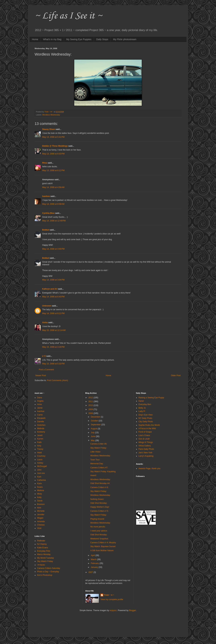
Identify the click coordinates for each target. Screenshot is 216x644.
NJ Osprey (42, 544)
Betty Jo (142, 408)
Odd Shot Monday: (99, 503)
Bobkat (46, 230)
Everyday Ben (145, 404)
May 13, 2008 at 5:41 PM (53, 137)
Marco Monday (44, 554)
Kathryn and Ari (50, 289)
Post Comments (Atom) (57, 380)
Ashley (40, 463)
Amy (39, 446)
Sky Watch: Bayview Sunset (103, 546)
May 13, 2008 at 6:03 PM (53, 154)
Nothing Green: (97, 499)
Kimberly (41, 432)
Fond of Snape (145, 432)
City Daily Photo (146, 422)
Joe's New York (145, 453)
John (39, 470)
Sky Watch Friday (45, 561)
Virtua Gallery (145, 446)
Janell (40, 435)
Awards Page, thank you (150, 468)
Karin (39, 484)
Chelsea (41, 525)
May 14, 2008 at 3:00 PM (53, 249)
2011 (91, 401)
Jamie (40, 408)
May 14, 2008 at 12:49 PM (54, 221)
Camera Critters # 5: (99, 511)
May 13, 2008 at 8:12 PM (53, 170)
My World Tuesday (45, 558)
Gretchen (41, 425)
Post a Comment (46, 370)
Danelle (41, 422)
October (95, 421)
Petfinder (41, 541)
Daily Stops (102, 39)
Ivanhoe (46, 196)
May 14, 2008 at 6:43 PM (53, 297)
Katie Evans (43, 548)
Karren (40, 439)
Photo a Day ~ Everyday (48, 572)
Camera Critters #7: (99, 468)
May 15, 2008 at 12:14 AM (54, 330)
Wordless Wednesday (51, 115)
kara (39, 508)
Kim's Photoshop (45, 575)
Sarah (40, 501)
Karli (39, 477)
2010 (91, 405)
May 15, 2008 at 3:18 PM (53, 347)
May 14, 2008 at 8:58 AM (53, 204)
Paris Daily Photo (146, 449)
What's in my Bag (52, 39)
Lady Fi (142, 411)
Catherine (42, 480)
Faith (39, 442)
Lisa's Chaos (144, 435)
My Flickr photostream (125, 39)
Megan (40, 518)
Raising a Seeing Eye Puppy (151, 398)
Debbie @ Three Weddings (55, 146)
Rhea (45, 163)
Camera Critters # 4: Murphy (103, 543)
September (96, 425)
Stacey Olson (49, 129)
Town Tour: (95, 460)
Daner (141, 401)
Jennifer (41, 515)
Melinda (41, 428)
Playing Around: (97, 519)
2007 (91, 572)
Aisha (45, 323)
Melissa (41, 490)
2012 (91, 398)
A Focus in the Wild (147, 428)
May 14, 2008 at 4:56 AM (53, 187)
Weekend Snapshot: (99, 539)
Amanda (41, 521)
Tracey (40, 449)
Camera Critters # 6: (99, 487)
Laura (40, 460)
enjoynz (113, 610)
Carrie (40, 415)
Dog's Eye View (146, 415)
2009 (91, 409)
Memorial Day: (97, 464)
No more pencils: (98, 527)
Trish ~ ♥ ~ (109, 595)
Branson (41, 504)
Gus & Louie (144, 439)
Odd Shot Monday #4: (100, 483)
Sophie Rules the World (149, 425)
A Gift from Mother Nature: (102, 551)
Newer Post (41, 375)
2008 (91, 413)
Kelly (39, 497)
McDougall (42, 466)
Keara (40, 487)
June (93, 436)
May (93, 440)
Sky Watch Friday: (98, 448)
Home (35, 39)
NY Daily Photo (145, 418)
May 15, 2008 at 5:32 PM (53, 364)
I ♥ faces (41, 565)
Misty (39, 494)
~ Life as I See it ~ (68, 16)
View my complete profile (112, 599)
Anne (39, 404)
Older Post (176, 375)
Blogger (133, 610)
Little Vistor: (96, 452)
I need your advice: (99, 531)
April (93, 555)
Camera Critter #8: (99, 444)
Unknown (47, 306)
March (94, 559)
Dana (40, 398)
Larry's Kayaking (146, 456)
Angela (40, 401)
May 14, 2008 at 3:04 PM (53, 280)
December (96, 417)
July (93, 433)
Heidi (39, 453)
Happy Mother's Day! (100, 507)
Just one (41, 473)
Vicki (39, 528)
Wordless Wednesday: (100, 456)
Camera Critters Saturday (49, 568)
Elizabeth (41, 418)
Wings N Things (146, 442)
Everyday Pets (44, 551)
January (95, 567)
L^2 (44, 356)
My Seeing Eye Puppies (79, 39)
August (94, 429)
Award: (93, 475)
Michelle (41, 511)
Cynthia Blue (48, 213)
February (95, 563)
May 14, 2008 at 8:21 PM (53, 313)
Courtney (41, 456)
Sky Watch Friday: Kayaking (103, 472)
